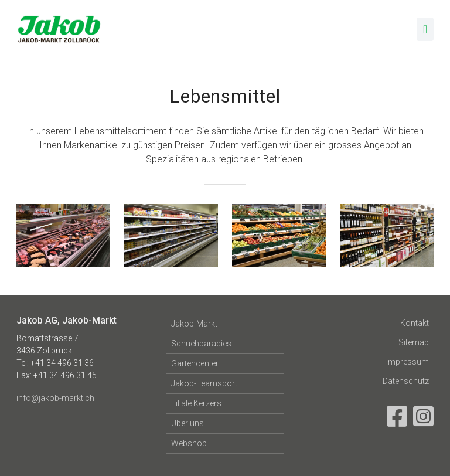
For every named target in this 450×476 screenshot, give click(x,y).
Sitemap (414, 342)
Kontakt (415, 323)
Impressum (408, 362)
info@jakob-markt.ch (55, 398)
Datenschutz (406, 381)
